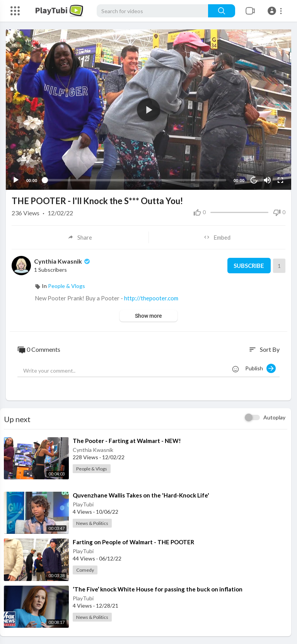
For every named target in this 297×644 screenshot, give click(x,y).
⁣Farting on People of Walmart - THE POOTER (133, 542)
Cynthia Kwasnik (63, 261)
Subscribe (249, 266)
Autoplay (274, 417)
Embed (217, 237)
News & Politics (92, 523)
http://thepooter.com (151, 298)
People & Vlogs (67, 286)
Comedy (85, 570)
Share (80, 237)
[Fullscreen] (280, 180)
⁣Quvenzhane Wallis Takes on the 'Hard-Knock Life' (141, 495)
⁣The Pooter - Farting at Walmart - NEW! (127, 441)
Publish (260, 368)
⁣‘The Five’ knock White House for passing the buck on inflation (158, 589)
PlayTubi (83, 504)
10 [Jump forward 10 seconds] (254, 180)
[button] (276, 11)
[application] (148, 110)
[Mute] (267, 180)
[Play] (16, 180)
